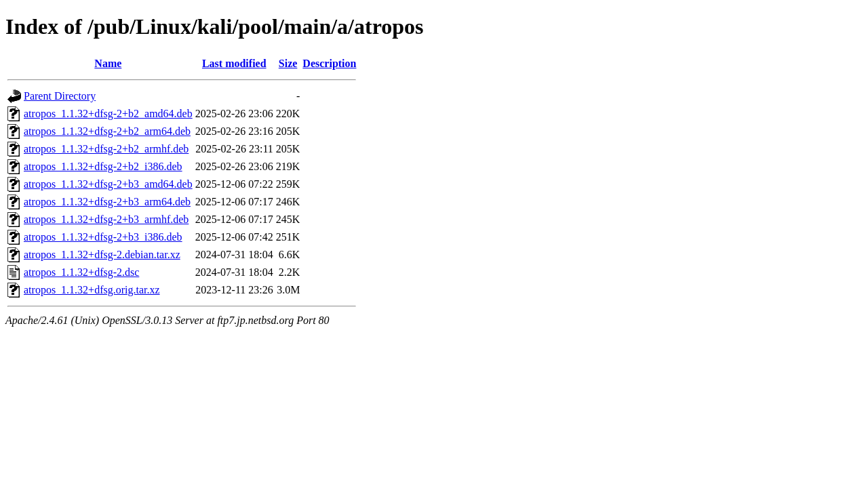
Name (108, 63)
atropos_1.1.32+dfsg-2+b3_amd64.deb (108, 184)
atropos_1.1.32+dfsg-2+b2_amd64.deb (108, 114)
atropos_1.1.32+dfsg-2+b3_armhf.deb (106, 219)
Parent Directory (60, 96)
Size (288, 63)
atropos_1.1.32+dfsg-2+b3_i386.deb (103, 237)
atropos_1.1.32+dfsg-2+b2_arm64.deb (107, 131)
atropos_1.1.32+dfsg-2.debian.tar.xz (102, 255)
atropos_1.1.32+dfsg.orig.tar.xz (92, 290)
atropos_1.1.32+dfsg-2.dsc (81, 272)
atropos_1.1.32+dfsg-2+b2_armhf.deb (106, 149)
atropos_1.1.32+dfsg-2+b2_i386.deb (103, 166)
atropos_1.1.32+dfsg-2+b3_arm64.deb (107, 202)
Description (329, 63)
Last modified (234, 63)
